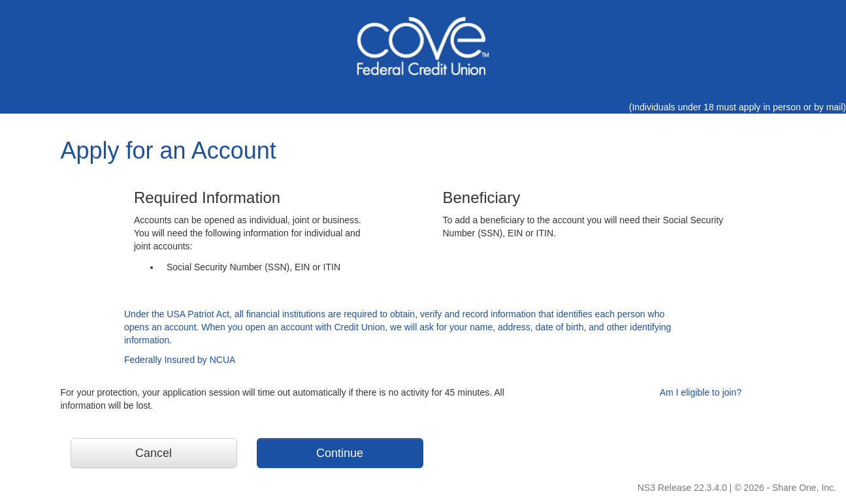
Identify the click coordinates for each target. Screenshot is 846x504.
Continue (340, 453)
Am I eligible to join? (701, 392)
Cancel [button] (154, 453)
